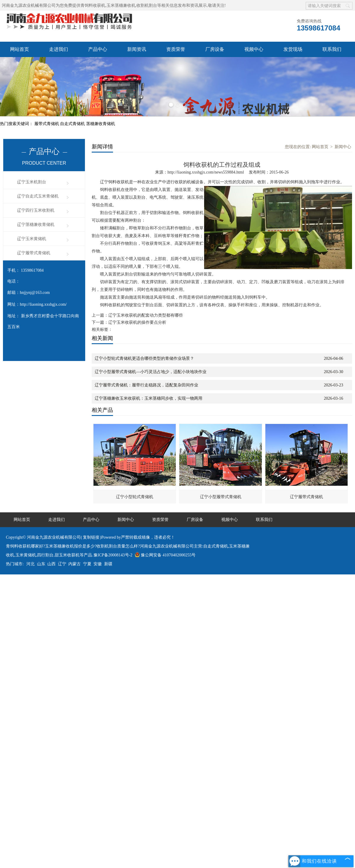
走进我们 (59, 49)
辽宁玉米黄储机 (32, 239)
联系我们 (332, 49)
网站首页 (20, 49)
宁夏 (87, 564)
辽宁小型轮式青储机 (135, 497)
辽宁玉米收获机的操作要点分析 (137, 322)
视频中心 (254, 49)
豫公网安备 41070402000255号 (165, 555)
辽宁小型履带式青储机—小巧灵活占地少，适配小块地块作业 (151, 372)
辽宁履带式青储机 (34, 253)
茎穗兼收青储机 (101, 124)
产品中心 (98, 49)
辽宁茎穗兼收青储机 (36, 225)
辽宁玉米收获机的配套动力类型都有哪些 (146, 315)
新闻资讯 (137, 49)
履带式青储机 (47, 124)
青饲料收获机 (93, 5)
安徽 (98, 564)
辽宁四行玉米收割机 (36, 210)
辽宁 (62, 564)
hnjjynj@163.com (35, 293)
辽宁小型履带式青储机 (221, 497)
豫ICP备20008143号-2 (113, 555)
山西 (51, 564)
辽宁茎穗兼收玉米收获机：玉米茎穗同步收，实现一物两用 (149, 398)
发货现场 (293, 49)
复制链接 (91, 537)
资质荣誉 (176, 49)
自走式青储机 (73, 124)
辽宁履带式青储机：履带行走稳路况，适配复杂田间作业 (146, 385)
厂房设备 (215, 49)
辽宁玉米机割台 (32, 182)
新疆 (108, 564)
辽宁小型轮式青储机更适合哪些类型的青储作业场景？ (144, 358)
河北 (30, 564)
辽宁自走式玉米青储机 (38, 196)
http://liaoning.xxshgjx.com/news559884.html (206, 172)
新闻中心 (343, 147)
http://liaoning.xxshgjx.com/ (43, 304)
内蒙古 (75, 564)
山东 (41, 564)
